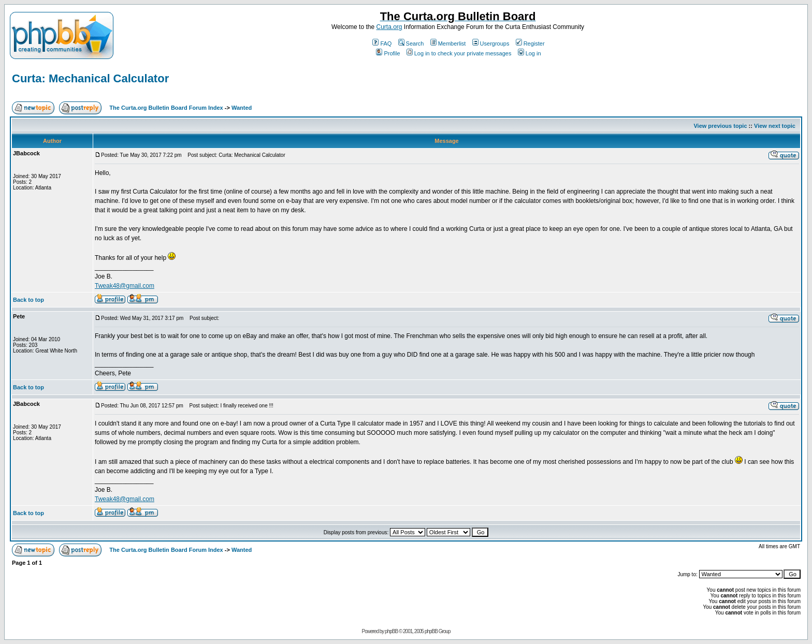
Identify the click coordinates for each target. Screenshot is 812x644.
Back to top (28, 300)
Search (411, 43)
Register (530, 43)
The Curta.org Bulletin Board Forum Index (166, 108)
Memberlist (448, 43)
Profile (388, 53)
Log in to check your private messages (459, 53)
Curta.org (389, 27)
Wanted (242, 108)
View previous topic (720, 126)
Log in (530, 53)
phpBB (391, 631)
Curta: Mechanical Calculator (90, 78)
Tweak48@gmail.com (125, 286)
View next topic (775, 126)
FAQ (382, 43)
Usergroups (491, 43)
